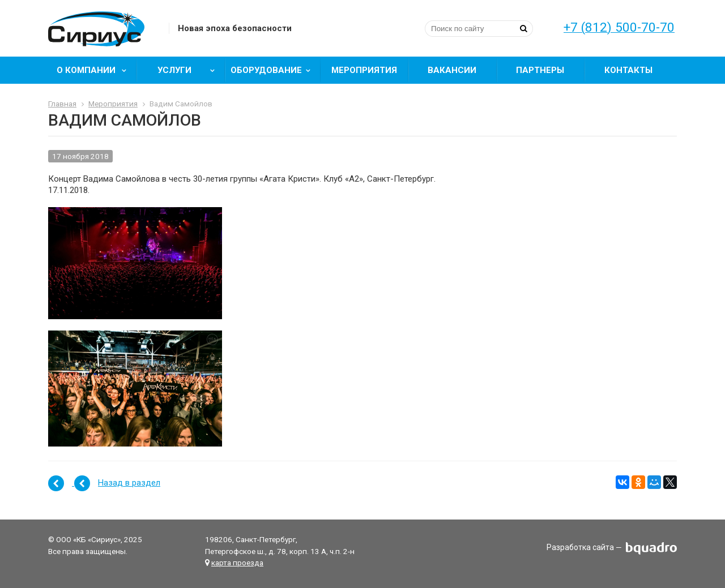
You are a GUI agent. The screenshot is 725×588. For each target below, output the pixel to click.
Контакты (628, 70)
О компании (95, 70)
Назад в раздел (129, 483)
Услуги (190, 70)
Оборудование (274, 70)
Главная (62, 104)
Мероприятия (364, 70)
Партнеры (540, 70)
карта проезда (237, 563)
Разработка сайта (580, 548)
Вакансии (452, 70)
